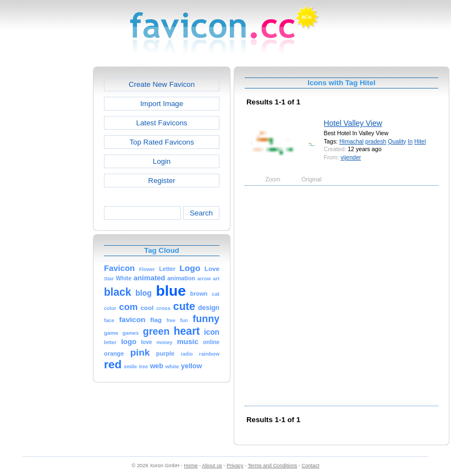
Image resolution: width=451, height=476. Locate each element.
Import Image (162, 104)
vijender (351, 157)
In (410, 141)
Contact (311, 466)
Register (161, 181)
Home (191, 466)
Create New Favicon (162, 84)
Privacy (235, 466)
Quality (397, 141)
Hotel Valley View (353, 123)
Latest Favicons (162, 123)
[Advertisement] (109, 295)
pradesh (376, 141)
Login (162, 161)
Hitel (420, 141)
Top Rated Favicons (161, 142)
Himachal (351, 141)
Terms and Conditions (272, 466)
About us (212, 466)
